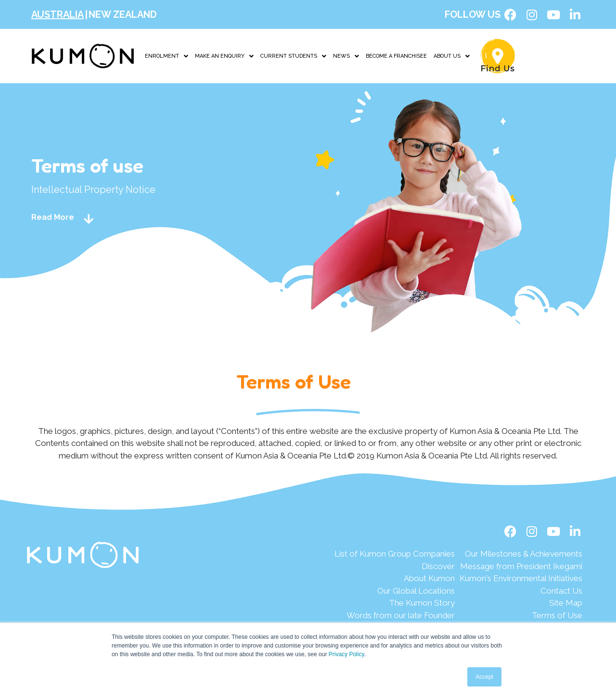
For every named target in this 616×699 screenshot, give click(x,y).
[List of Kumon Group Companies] (395, 554)
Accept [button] (484, 677)
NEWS (346, 56)
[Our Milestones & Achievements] (521, 554)
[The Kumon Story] (395, 603)
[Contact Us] (521, 591)
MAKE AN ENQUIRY (224, 56)
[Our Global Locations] (395, 591)
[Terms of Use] (521, 616)
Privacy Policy (346, 654)
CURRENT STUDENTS (293, 56)
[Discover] (395, 567)
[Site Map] (521, 603)
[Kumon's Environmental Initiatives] (521, 579)
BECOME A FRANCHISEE (396, 56)
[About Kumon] (395, 579)
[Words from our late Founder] (395, 616)
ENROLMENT (167, 56)
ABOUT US (452, 56)
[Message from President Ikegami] (521, 567)
